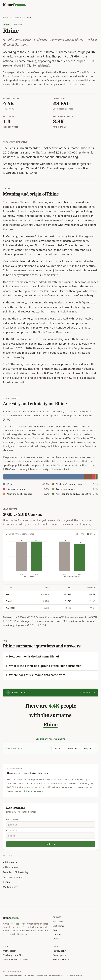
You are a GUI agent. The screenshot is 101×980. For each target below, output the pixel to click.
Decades (57, 934)
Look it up (50, 844)
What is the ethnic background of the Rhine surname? (45, 666)
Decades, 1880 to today (16, 872)
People (7, 882)
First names (59, 922)
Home (6, 17)
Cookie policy (60, 955)
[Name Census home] (14, 5)
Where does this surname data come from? (38, 675)
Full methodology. (34, 791)
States (56, 939)
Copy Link (88, 748)
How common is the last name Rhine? (34, 656)
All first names (11, 862)
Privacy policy (60, 951)
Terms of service (61, 959)
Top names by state (13, 877)
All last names (11, 867)
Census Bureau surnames (16, 959)
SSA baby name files (13, 955)
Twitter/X (58, 748)
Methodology (10, 887)
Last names (17, 17)
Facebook (73, 748)
